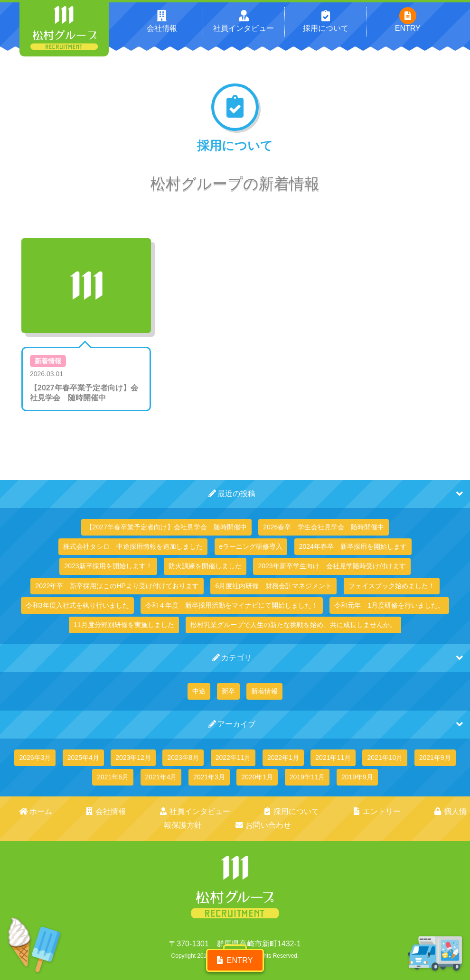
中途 (199, 691)
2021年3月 (209, 777)
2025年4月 (83, 758)
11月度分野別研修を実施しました (124, 625)
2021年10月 (385, 758)
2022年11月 (233, 758)
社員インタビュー (149, 811)
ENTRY (235, 955)
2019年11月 (307, 777)
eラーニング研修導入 (251, 546)
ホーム (28, 811)
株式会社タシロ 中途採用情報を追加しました (133, 546)
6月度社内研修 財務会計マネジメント (273, 586)
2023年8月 (183, 758)
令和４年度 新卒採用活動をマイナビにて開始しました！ (232, 605)
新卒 (228, 691)
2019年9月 (357, 777)
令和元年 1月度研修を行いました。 (389, 605)
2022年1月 (283, 758)
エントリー (293, 811)
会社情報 (79, 811)
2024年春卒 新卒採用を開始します (353, 546)
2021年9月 (435, 758)
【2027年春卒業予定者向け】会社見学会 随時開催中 (166, 527)
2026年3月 (35, 758)
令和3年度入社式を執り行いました (77, 605)
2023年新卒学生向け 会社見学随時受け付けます (332, 566)
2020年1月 (257, 777)
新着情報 (48, 361)
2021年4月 (161, 777)
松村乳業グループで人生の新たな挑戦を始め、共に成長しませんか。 (293, 625)
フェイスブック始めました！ (392, 586)
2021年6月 (113, 777)
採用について (227, 811)
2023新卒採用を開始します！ (108, 566)
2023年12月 (133, 758)
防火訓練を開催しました (205, 566)
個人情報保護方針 (366, 811)
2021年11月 (333, 758)
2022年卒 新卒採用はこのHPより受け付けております (117, 586)
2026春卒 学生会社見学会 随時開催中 (324, 527)
